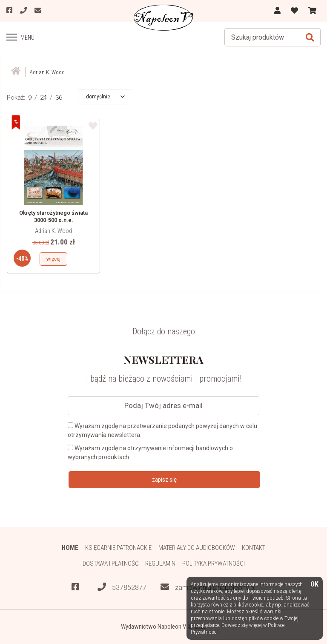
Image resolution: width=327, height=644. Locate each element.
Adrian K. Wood (53, 231)
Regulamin (160, 563)
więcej (53, 259)
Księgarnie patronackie (118, 548)
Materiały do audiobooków (197, 548)
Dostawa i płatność (110, 563)
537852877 (122, 587)
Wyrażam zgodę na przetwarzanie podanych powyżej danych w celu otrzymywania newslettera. (162, 430)
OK (314, 585)
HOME (70, 548)
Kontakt (254, 548)
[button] (105, 97)
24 (43, 98)
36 (59, 98)
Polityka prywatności (214, 563)
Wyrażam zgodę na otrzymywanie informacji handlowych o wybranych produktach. (150, 453)
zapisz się (164, 480)
